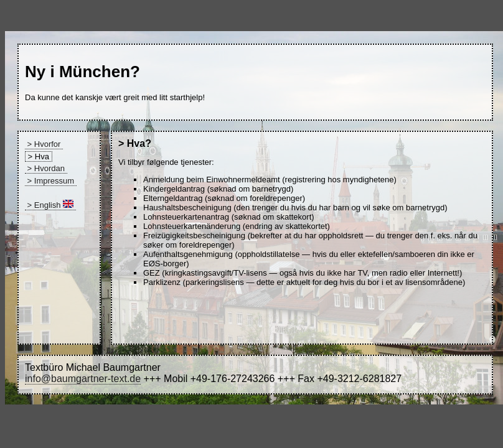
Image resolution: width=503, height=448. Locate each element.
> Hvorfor (44, 144)
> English (50, 205)
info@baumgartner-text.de (83, 379)
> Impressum (51, 181)
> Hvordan (46, 168)
